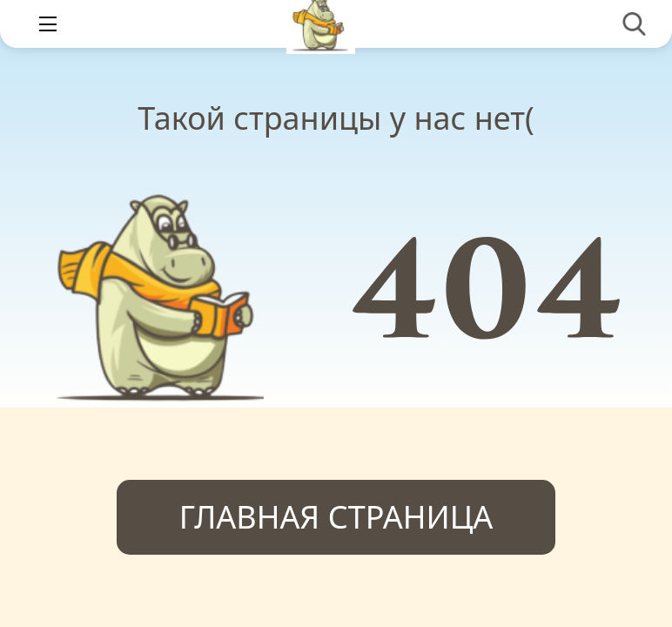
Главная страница (336, 517)
